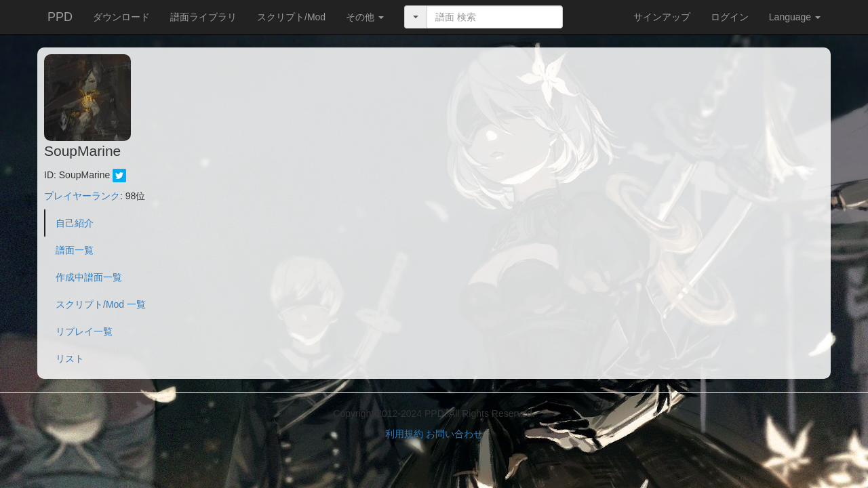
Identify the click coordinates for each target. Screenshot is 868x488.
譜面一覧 (75, 250)
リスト (70, 359)
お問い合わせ (454, 434)
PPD (60, 17)
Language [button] (795, 17)
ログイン (730, 17)
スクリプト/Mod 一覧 (101, 304)
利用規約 (404, 434)
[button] (365, 17)
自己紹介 (75, 223)
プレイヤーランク (82, 196)
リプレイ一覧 (84, 331)
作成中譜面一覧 (89, 277)
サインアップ (662, 17)
